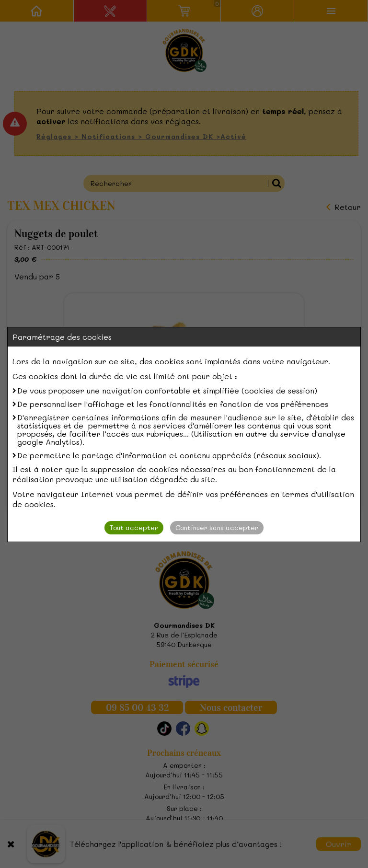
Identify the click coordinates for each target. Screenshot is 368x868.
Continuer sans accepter (217, 527)
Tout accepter (134, 527)
